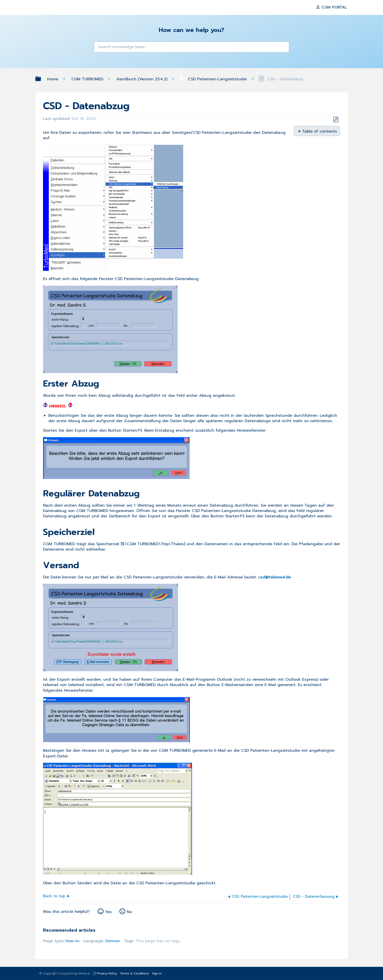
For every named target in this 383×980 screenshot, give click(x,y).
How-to (72, 941)
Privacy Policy (107, 973)
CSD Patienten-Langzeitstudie (214, 79)
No (129, 912)
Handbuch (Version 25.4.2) (143, 79)
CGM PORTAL (334, 7)
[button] (101, 48)
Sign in (157, 973)
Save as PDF (336, 120)
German (113, 941)
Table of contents (319, 131)
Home (53, 79)
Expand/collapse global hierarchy (41, 79)
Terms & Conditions (134, 973)
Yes (108, 912)
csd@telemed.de (275, 577)
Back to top (54, 896)
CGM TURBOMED (88, 79)
